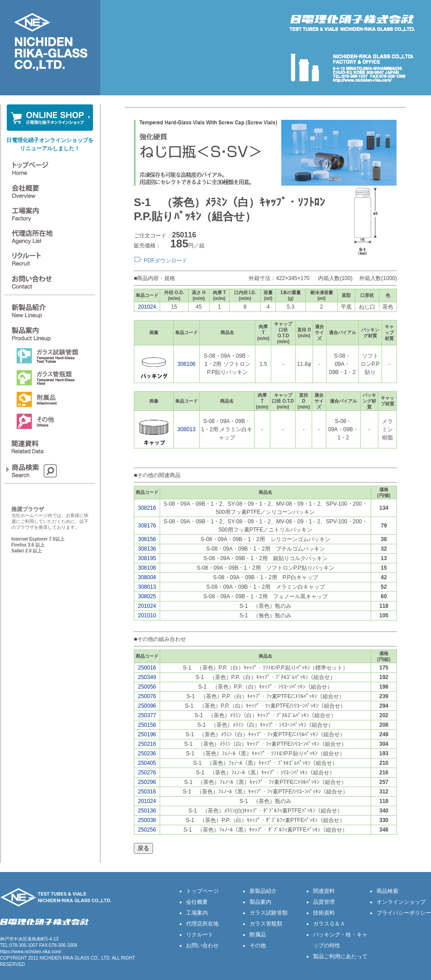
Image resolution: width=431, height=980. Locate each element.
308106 (186, 364)
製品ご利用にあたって (340, 956)
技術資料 (324, 913)
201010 (147, 616)
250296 (147, 782)
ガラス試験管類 (269, 913)
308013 (186, 429)
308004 (147, 577)
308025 (147, 596)
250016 (147, 668)
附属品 (258, 935)
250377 (147, 715)
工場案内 (197, 913)
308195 (147, 558)
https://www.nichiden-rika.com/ (31, 952)
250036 (147, 820)
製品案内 (260, 902)
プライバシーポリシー (404, 913)
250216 (147, 744)
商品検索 (387, 891)
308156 (147, 539)
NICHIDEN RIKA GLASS (64, 958)
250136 (147, 811)
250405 (147, 763)
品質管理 (324, 902)
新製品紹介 (263, 891)
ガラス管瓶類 (266, 924)
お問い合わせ (202, 946)
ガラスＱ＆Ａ (329, 924)
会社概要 (197, 902)
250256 (147, 830)
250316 (147, 792)
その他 (258, 946)
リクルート (200, 935)
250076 (147, 696)
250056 (147, 687)
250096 (147, 706)
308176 (147, 526)
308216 (147, 508)
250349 (147, 677)
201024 (147, 307)
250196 (147, 734)
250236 (147, 753)
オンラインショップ (401, 902)
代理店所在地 (202, 924)
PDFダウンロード (166, 261)
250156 (147, 725)
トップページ (202, 891)
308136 (147, 549)
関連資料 (324, 891)
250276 (147, 773)
